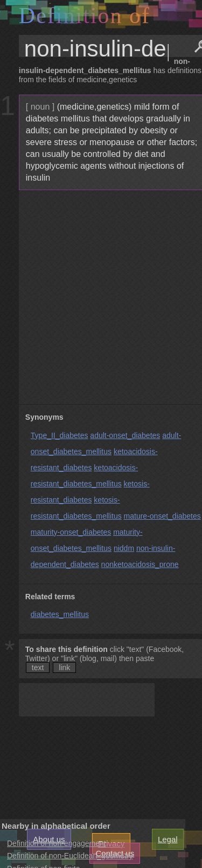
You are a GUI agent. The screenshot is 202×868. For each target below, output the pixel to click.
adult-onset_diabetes (125, 435)
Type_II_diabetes (60, 435)
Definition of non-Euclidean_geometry (70, 856)
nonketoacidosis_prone (140, 564)
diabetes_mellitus (60, 614)
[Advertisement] (101, 297)
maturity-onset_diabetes (71, 532)
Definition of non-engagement (57, 843)
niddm (124, 548)
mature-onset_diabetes (162, 516)
